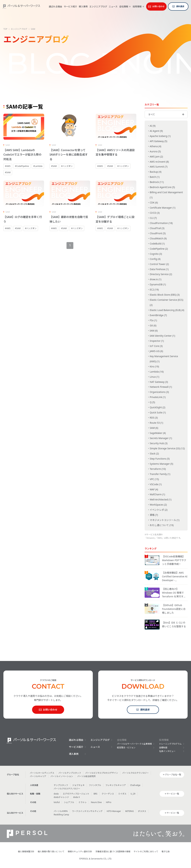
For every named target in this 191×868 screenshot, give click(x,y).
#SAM (8, 172)
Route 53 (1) (156, 423)
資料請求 (180, 6)
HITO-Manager (114, 811)
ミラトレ (83, 802)
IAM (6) (154, 331)
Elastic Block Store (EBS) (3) (165, 295)
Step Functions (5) (160, 459)
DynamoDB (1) (158, 284)
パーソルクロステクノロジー (135, 773)
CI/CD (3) (155, 213)
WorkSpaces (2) (158, 505)
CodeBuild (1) (157, 244)
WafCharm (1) (157, 494)
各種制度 (163, 748)
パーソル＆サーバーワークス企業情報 (134, 744)
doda (56, 794)
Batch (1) (155, 177)
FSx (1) (153, 320)
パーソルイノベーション (62, 776)
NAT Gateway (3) (159, 382)
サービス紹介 (70, 6)
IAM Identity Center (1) (162, 336)
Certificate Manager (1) (163, 208)
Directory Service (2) (161, 274)
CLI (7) (153, 218)
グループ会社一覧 (173, 775)
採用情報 (137, 7)
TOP (5, 29)
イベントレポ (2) (159, 510)
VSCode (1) (156, 484)
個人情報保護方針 (26, 852)
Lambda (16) (157, 372)
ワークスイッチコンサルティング (87, 811)
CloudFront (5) (158, 233)
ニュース (113, 6)
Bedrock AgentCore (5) (162, 187)
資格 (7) (154, 515)
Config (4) (155, 259)
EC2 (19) (154, 290)
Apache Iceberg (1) (160, 136)
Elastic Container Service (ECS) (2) (167, 302)
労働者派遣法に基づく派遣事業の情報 (113, 852)
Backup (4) (156, 172)
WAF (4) (154, 489)
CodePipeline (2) (159, 249)
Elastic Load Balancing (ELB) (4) (167, 310)
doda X (76, 797)
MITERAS (129, 811)
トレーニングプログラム (170, 744)
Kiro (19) (154, 366)
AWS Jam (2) (156, 157)
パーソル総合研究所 (86, 776)
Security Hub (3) (159, 443)
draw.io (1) (156, 279)
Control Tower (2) (159, 264)
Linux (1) (155, 377)
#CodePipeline (22, 166)
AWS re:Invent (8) (159, 162)
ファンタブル (95, 785)
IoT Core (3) (156, 346)
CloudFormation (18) (161, 223)
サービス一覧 (173, 794)
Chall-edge (135, 785)
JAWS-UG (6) (156, 351)
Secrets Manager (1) (161, 438)
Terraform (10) (158, 469)
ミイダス (122, 794)
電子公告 (166, 852)
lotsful (57, 802)
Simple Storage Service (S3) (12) (167, 448)
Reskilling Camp (61, 815)
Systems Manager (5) (161, 464)
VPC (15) (154, 479)
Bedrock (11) (157, 182)
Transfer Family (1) (160, 474)
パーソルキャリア (38, 776)
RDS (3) (154, 418)
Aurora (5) (155, 151)
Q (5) (152, 402)
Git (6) (153, 325)
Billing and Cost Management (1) (166, 195)
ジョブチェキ (78, 785)
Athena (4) (155, 146)
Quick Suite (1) (158, 412)
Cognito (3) (156, 254)
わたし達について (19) (162, 525)
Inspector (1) (157, 341)
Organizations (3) (159, 392)
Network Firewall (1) (161, 387)
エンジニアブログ (98, 6)
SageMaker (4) (158, 433)
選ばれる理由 (55, 6)
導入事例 (83, 6)
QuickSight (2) (157, 407)
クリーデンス (108, 794)
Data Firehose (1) (159, 269)
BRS (95, 794)
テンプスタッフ (61, 785)
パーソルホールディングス (42, 773)
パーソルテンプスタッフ (70, 773)
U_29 (133, 794)
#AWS (8, 166)
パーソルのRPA (61, 811)
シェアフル (69, 802)
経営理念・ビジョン (126, 748)
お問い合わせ (158, 6)
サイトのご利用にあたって (146, 852)
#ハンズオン (67, 166)
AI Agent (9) (156, 131)
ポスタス (142, 811)
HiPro (109, 802)
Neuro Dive (96, 802)
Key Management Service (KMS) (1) (164, 359)
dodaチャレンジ (61, 797)
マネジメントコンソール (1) (165, 520)
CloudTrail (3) (157, 228)
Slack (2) (154, 453)
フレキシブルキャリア (116, 785)
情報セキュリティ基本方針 (80, 852)
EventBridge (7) (158, 315)
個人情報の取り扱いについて (51, 852)
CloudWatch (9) (158, 238)
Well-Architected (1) (161, 499)
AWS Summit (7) (159, 167)
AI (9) (153, 126)
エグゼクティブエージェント (76, 794)
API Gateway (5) (159, 141)
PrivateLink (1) (158, 397)
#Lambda (38, 166)
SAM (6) (154, 428)
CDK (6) (154, 203)
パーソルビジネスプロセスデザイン (102, 773)
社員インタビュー (167, 751)
